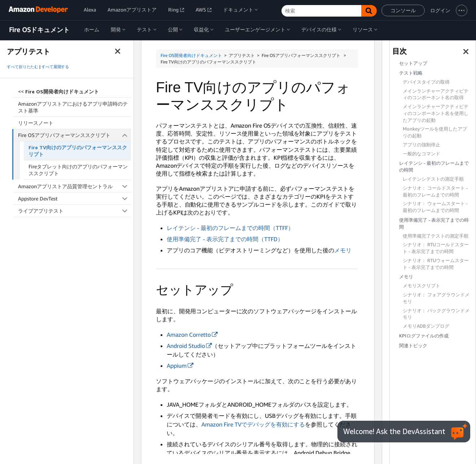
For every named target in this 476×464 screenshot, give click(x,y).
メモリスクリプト (422, 286)
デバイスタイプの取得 (426, 82)
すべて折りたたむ (23, 67)
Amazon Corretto (189, 335)
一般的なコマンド (422, 154)
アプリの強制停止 (422, 145)
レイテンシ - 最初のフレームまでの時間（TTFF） (230, 228)
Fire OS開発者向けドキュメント (191, 55)
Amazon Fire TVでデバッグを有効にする (253, 424)
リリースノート (36, 123)
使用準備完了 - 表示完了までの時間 (434, 224)
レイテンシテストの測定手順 (433, 179)
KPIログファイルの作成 (424, 336)
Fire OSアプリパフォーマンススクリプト (75, 135)
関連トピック (413, 346)
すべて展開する (55, 67)
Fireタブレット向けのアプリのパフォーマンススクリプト (78, 170)
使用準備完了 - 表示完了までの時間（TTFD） (225, 239)
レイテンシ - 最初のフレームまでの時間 (434, 167)
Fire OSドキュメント (39, 30)
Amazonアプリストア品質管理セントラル (75, 186)
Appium (177, 366)
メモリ (343, 250)
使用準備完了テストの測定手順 (436, 236)
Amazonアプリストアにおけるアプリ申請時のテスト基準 (73, 107)
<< (58, 91)
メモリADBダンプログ (426, 326)
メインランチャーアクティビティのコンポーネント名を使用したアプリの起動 (436, 113)
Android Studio (186, 346)
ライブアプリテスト (75, 211)
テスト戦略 (411, 73)
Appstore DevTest (75, 198)
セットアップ (413, 63)
